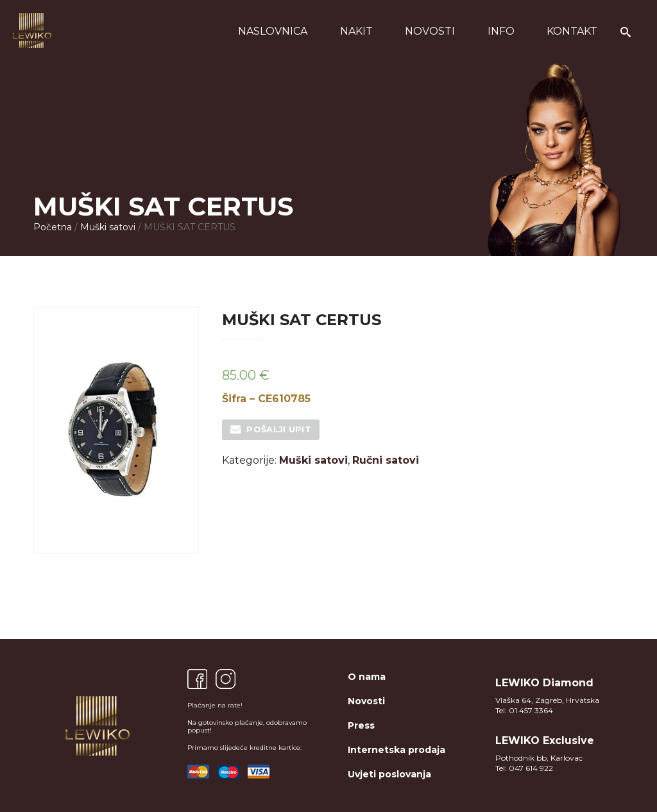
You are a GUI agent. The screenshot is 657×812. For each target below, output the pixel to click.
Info (501, 31)
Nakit (356, 31)
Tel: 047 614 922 (524, 768)
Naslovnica (273, 31)
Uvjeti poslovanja (389, 774)
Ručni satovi (386, 460)
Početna (53, 227)
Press (361, 725)
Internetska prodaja (397, 750)
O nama (367, 677)
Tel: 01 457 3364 (524, 710)
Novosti (430, 31)
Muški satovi (108, 227)
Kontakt (572, 31)
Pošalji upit (279, 429)
